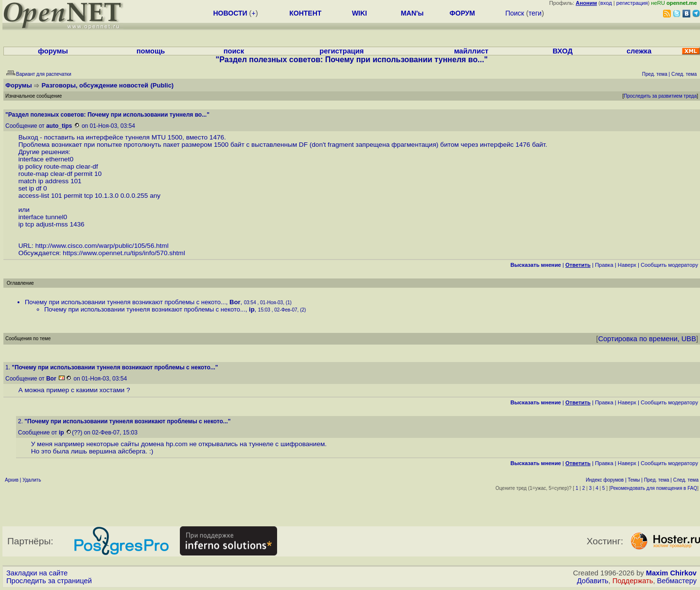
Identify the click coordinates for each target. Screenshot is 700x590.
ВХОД (563, 51)
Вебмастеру (677, 581)
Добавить (593, 581)
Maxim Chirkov (671, 573)
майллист (471, 51)
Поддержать (633, 581)
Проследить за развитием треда (660, 96)
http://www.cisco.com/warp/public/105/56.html (102, 246)
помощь (151, 51)
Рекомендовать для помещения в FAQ (654, 488)
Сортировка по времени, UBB (647, 339)
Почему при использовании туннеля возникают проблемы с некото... (125, 302)
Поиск (515, 13)
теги (535, 13)
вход (606, 3)
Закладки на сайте (37, 573)
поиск (234, 51)
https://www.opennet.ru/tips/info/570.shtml (124, 253)
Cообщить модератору (669, 265)
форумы (53, 51)
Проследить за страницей (49, 581)
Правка (604, 265)
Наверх (627, 265)
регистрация (632, 3)
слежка (639, 51)
